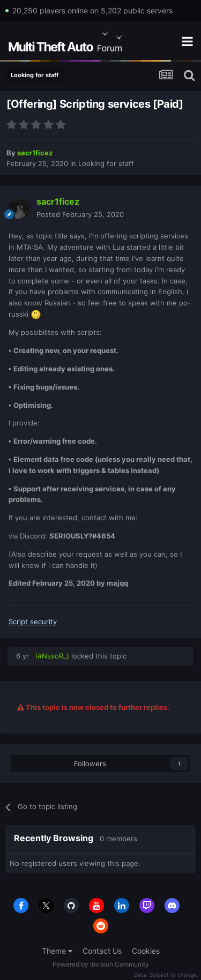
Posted (80, 214)
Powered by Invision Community (101, 964)
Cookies (146, 951)
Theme (57, 951)
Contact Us (102, 951)
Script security (33, 622)
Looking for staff (106, 163)
